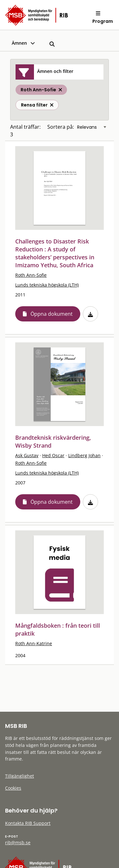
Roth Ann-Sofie (31, 275)
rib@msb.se (18, 842)
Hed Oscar (53, 455)
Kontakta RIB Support (28, 823)
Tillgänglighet (20, 776)
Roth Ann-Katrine (34, 643)
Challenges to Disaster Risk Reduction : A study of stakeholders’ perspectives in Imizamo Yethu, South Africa (55, 253)
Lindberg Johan (84, 455)
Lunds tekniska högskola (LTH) (47, 285)
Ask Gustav (27, 455)
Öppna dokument (52, 314)
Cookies (13, 788)
